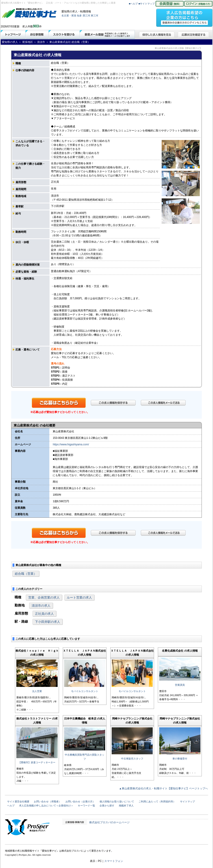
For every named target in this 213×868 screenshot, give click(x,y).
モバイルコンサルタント (85, 691)
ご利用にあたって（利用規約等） (157, 801)
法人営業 (37, 691)
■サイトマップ (147, 4)
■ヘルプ (133, 4)
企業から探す (107, 806)
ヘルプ (11, 806)
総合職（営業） (26, 574)
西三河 (86, 16)
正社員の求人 (44, 614)
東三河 (95, 16)
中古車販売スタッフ (132, 759)
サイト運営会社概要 (18, 801)
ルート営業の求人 (79, 597)
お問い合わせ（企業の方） (80, 801)
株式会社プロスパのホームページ (109, 822)
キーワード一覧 (86, 806)
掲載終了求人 (126, 806)
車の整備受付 (180, 759)
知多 (79, 16)
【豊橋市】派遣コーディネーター (37, 762)
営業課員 (180, 685)
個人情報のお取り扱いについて (117, 801)
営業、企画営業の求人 (44, 597)
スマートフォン (114, 861)
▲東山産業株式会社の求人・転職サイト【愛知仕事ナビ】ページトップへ (163, 788)
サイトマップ (187, 801)
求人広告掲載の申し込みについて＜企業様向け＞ (46, 806)
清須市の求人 (41, 606)
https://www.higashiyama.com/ (71, 444)
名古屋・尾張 (69, 16)
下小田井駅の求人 (48, 622)
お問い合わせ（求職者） (47, 801)
